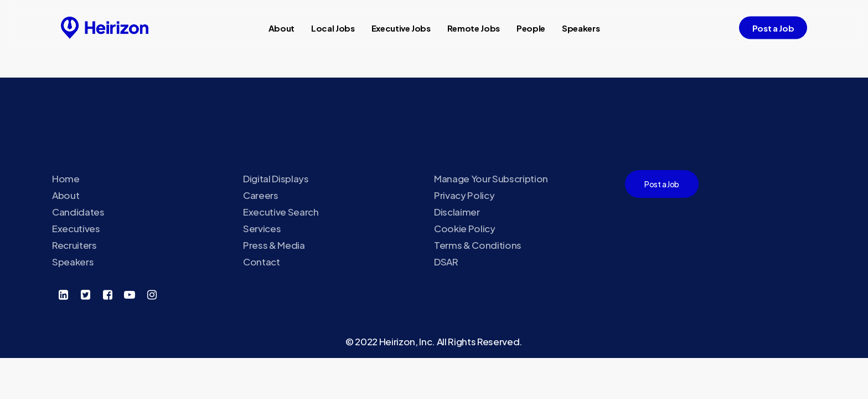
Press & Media (274, 245)
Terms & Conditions (478, 245)
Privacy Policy (464, 195)
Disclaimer (457, 212)
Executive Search (281, 212)
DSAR (446, 262)
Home (66, 178)
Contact (262, 262)
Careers (261, 195)
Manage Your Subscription (491, 178)
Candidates (78, 212)
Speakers (73, 262)
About (66, 195)
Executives (76, 228)
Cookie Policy (465, 228)
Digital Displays (276, 178)
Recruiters (74, 245)
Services (262, 228)
